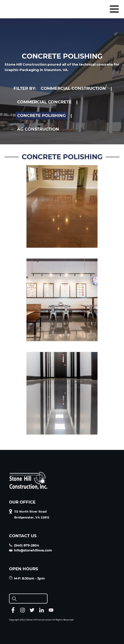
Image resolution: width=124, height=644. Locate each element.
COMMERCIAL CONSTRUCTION (73, 88)
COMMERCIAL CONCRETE (44, 102)
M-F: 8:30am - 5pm (27, 578)
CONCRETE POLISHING (42, 116)
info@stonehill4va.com (31, 550)
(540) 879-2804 (24, 545)
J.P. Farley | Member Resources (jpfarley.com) (22, 622)
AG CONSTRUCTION (38, 129)
